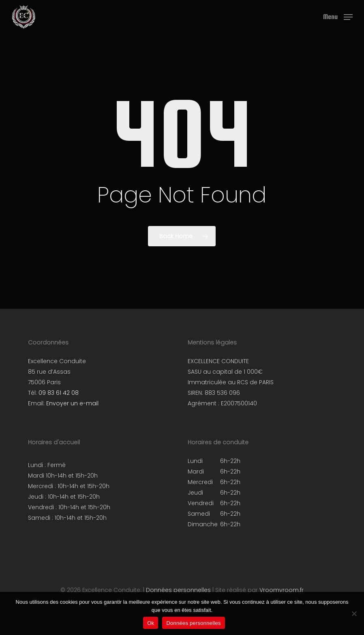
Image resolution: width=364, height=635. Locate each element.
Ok (151, 623)
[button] (338, 16)
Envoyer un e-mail (72, 403)
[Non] (354, 613)
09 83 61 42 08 (59, 393)
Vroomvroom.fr (282, 590)
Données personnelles (178, 590)
